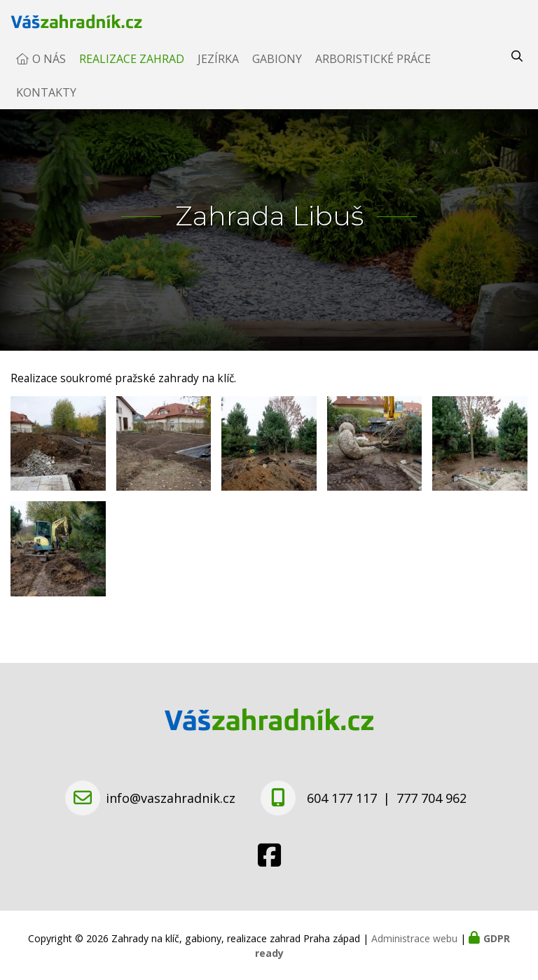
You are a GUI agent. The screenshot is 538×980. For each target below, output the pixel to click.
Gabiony (277, 73)
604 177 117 (342, 798)
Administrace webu (414, 938)
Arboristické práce (373, 73)
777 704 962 (432, 798)
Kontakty (46, 106)
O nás (49, 73)
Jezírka (218, 73)
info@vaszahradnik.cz (171, 798)
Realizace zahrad (132, 73)
